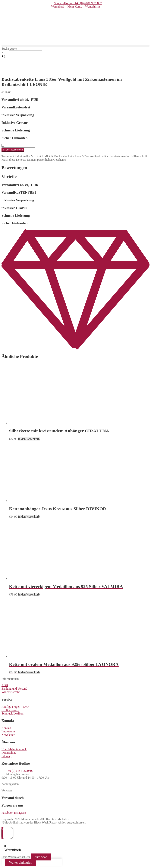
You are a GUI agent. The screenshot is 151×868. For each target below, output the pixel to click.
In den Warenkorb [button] (29, 439)
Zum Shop (41, 857)
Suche (5, 49)
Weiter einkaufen (21, 863)
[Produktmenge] (18, 146)
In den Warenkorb (13, 150)
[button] (75, 46)
